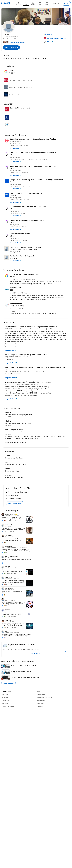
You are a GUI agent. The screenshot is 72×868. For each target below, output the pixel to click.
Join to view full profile (15, 503)
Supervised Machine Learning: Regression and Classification (33, 139)
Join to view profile (11, 47)
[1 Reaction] (3, 563)
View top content (35, 653)
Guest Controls (41, 703)
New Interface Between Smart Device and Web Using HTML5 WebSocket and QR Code (35, 368)
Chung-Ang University (17, 306)
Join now (56, 3)
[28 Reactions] (4, 584)
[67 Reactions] (5, 542)
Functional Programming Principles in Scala (26, 193)
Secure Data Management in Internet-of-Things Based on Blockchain (31, 327)
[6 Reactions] (4, 532)
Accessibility (5, 694)
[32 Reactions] (5, 617)
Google (12, 276)
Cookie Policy (5, 700)
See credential (16, 148)
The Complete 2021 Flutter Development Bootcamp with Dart (33, 153)
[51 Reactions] (5, 521)
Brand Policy (5, 703)
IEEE (11, 290)
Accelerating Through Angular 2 (22, 256)
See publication (11, 350)
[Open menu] (68, 27)
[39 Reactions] (5, 573)
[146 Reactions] (5, 627)
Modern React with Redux (20, 234)
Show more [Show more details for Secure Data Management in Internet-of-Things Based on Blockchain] (10, 345)
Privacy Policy (6, 697)
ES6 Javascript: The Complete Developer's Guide (28, 207)
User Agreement (41, 694)
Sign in (66, 3)
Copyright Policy (41, 700)
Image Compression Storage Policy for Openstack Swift (26, 355)
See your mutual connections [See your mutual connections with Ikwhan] (18, 42)
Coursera (13, 182)
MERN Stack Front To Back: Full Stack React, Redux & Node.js (33, 166)
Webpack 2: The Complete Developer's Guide (27, 220)
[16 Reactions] (4, 553)
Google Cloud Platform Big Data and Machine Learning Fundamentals (36, 180)
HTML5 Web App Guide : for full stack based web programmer (28, 382)
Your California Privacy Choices (45, 697)
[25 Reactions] (4, 606)
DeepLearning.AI (15, 141)
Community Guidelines (8, 706)
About (38, 692)
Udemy (12, 155)
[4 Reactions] (4, 595)
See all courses (8, 683)
